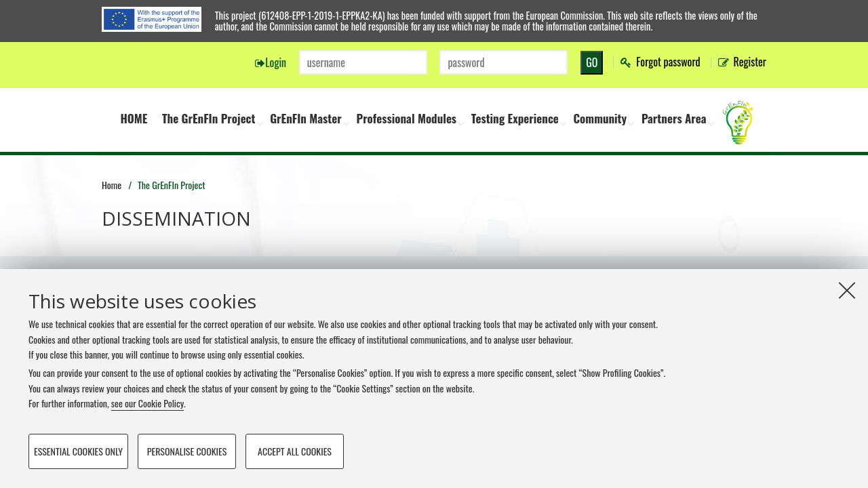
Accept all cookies (295, 451)
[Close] (847, 290)
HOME (134, 118)
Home (112, 185)
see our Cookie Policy (147, 403)
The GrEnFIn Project (209, 118)
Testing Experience (515, 118)
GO (592, 62)
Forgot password (668, 62)
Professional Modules (406, 118)
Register (750, 62)
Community (600, 118)
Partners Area (674, 118)
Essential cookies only (78, 451)
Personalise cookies (187, 451)
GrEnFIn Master (306, 118)
